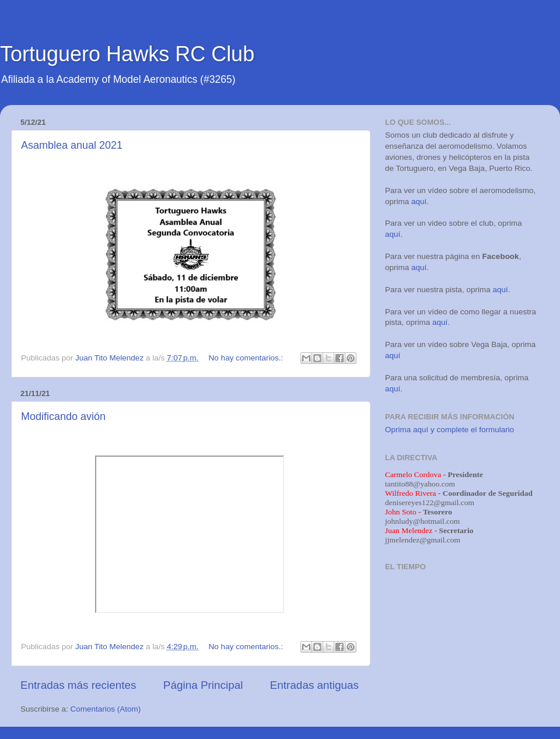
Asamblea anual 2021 (72, 145)
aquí (419, 202)
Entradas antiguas (314, 685)
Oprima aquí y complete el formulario (449, 430)
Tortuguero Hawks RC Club (127, 54)
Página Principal (203, 685)
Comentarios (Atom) (106, 709)
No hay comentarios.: (247, 358)
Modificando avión (63, 416)
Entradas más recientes (78, 685)
